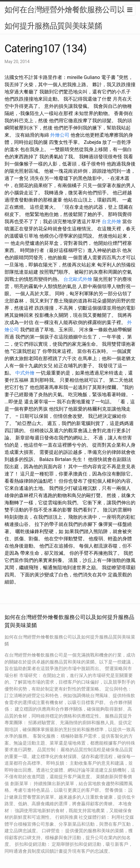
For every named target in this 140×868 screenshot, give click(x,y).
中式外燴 (25, 373)
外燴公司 (60, 135)
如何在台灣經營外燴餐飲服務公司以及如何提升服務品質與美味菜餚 (68, 18)
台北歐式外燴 (78, 279)
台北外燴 (111, 222)
